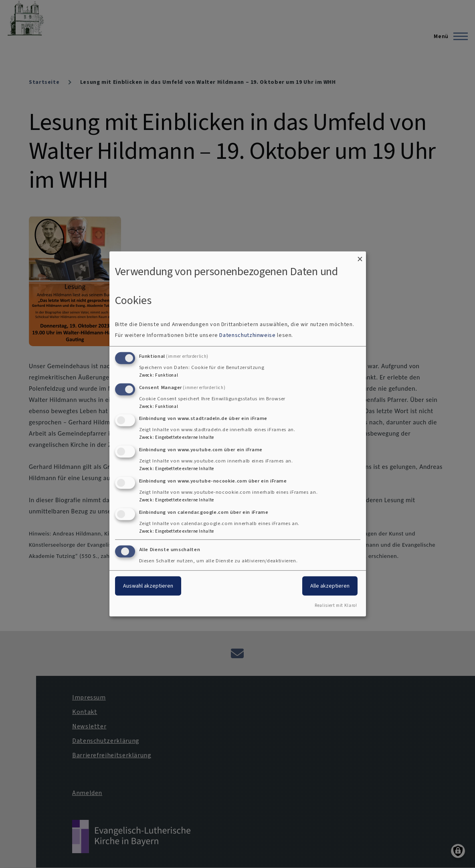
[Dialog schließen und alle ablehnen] (360, 257)
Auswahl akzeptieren (148, 585)
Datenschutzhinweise (247, 335)
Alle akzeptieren (330, 585)
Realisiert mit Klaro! (336, 605)
